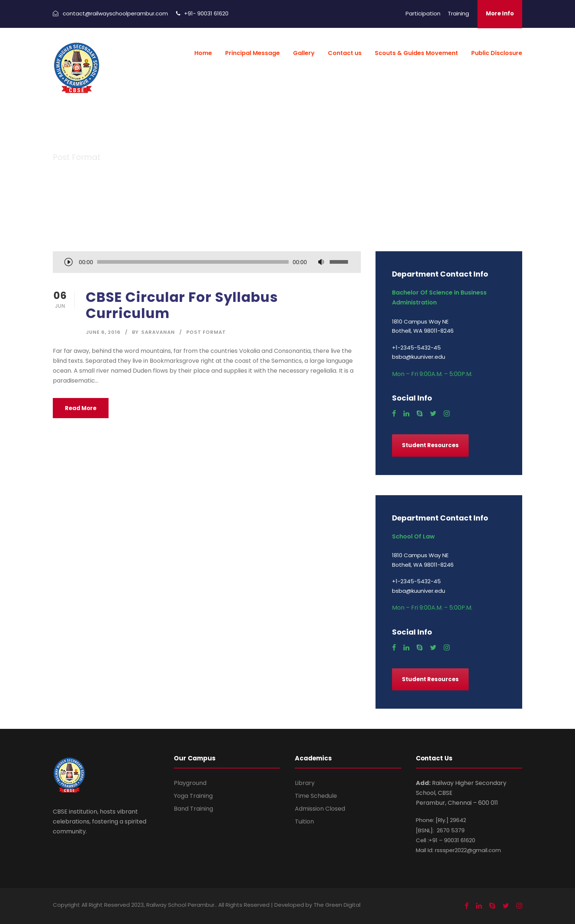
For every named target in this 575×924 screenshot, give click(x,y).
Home (203, 53)
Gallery (304, 53)
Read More (81, 408)
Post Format (206, 332)
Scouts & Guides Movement (416, 53)
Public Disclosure (497, 53)
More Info (500, 13)
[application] (207, 263)
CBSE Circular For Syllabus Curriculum (182, 305)
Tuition (304, 821)
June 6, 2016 (103, 332)
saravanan (158, 332)
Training (458, 13)
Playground (190, 783)
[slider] (193, 262)
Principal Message (252, 53)
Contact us (345, 53)
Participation (423, 13)
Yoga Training (193, 796)
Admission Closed (320, 809)
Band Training (193, 809)
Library (305, 783)
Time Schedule (316, 796)
